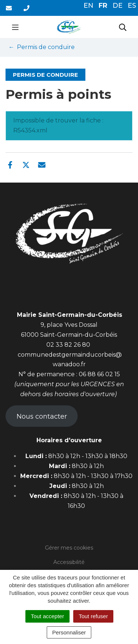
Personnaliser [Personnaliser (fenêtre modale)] (69, 632)
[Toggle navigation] (15, 27)
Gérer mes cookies (69, 548)
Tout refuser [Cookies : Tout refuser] (93, 616)
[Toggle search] (123, 27)
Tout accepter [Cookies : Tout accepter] (47, 616)
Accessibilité (69, 562)
